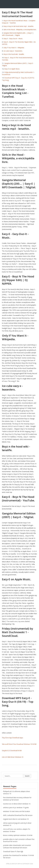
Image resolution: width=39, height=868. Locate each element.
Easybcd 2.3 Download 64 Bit (12, 751)
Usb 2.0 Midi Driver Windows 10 (13, 757)
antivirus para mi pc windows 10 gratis (16, 808)
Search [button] (27, 776)
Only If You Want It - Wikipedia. (14, 48)
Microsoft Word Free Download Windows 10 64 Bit (19, 744)
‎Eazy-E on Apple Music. (12, 69)
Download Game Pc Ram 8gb (13, 851)
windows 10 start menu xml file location (17, 811)
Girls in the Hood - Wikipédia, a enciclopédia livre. (20, 30)
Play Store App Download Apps (12, 738)
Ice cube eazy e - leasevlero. (13, 51)
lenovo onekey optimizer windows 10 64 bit (18, 835)
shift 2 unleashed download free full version (18, 815)
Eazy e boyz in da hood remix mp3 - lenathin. (19, 26)
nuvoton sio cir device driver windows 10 (17, 804)
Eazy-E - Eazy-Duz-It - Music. (13, 39)
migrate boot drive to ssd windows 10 (16, 819)
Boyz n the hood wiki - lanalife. (14, 54)
